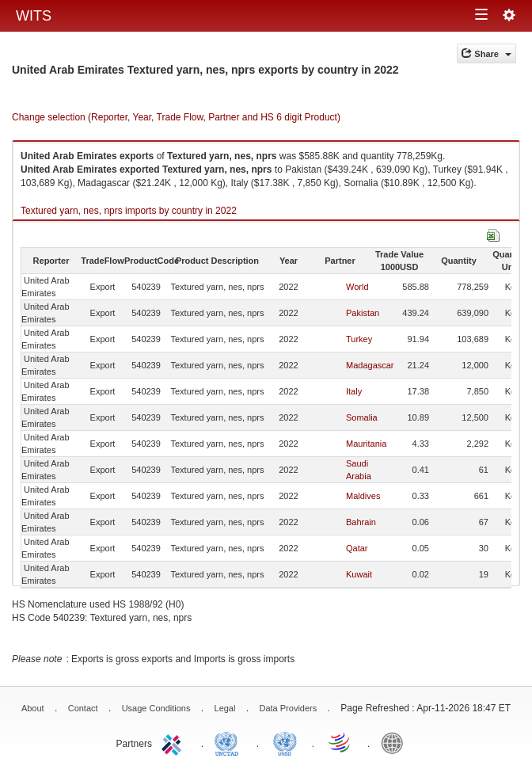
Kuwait (359, 574)
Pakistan (363, 313)
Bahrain (361, 522)
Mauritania (366, 444)
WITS (34, 16)
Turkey (359, 339)
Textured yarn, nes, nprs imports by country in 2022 (129, 211)
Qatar (357, 548)
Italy (354, 391)
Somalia (362, 417)
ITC (174, 742)
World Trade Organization (340, 742)
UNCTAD (230, 742)
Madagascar (370, 365)
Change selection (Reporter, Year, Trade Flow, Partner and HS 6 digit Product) (176, 117)
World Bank (396, 742)
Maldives (363, 496)
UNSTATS (285, 742)
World (357, 287)
